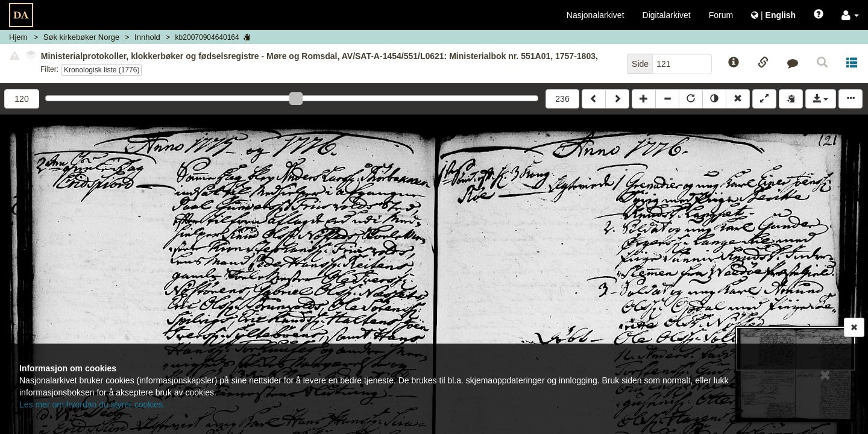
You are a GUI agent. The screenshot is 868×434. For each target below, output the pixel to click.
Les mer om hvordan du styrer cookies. (92, 404)
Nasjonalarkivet (596, 15)
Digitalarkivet (667, 15)
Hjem (18, 37)
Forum (721, 15)
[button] (850, 15)
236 (562, 99)
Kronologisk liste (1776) (102, 70)
